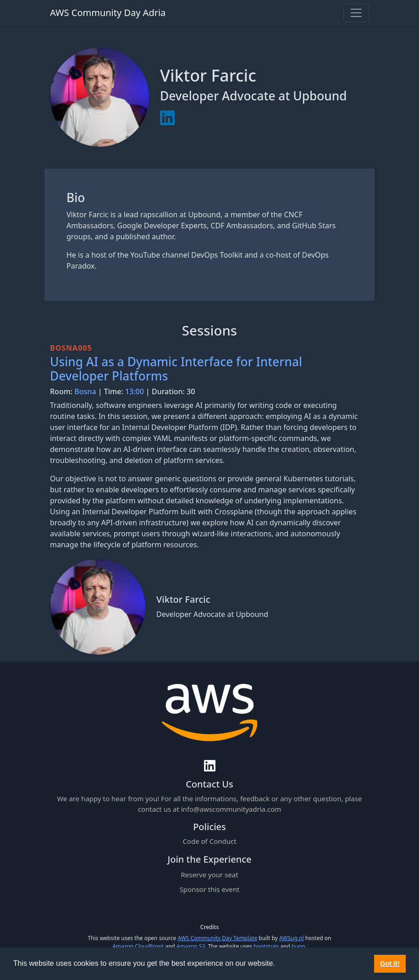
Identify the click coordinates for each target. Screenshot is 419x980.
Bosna (85, 391)
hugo (298, 946)
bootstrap (266, 946)
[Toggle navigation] (356, 13)
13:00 (135, 391)
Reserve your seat (209, 875)
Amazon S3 (191, 946)
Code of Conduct (209, 841)
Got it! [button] (390, 963)
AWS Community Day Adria (108, 13)
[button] (278, 964)
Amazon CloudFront (138, 946)
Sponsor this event (210, 889)
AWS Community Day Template (217, 938)
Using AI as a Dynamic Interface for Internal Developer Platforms (176, 369)
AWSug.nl (291, 938)
